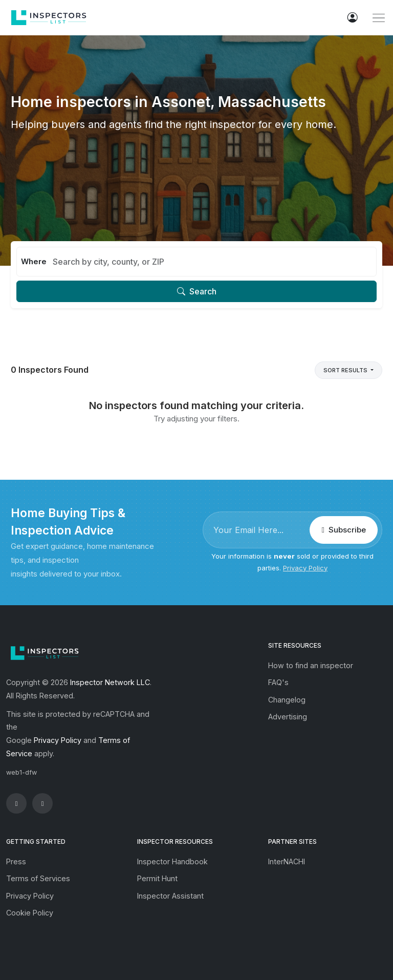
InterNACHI (287, 861)
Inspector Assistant (170, 896)
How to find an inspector (311, 665)
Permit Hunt (157, 878)
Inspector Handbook (172, 861)
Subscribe (343, 530)
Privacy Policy (305, 568)
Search (197, 291)
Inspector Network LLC (110, 682)
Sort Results (346, 370)
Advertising (288, 717)
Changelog (287, 700)
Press (16, 861)
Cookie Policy (30, 913)
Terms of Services (38, 878)
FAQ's (278, 682)
